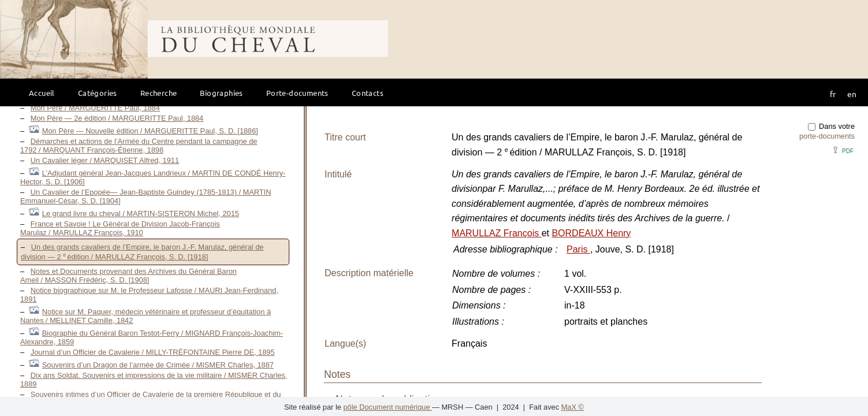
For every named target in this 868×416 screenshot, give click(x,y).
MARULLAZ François (497, 233)
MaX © (573, 407)
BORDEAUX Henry (591, 233)
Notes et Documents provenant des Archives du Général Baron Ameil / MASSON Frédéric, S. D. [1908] (128, 276)
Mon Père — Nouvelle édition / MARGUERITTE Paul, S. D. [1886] (150, 131)
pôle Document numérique (388, 407)
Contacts (368, 93)
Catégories (98, 93)
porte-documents (827, 136)
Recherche (159, 93)
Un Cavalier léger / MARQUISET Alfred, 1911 (105, 160)
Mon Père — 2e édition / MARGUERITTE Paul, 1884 (117, 118)
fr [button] (833, 94)
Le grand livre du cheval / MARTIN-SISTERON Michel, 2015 (141, 213)
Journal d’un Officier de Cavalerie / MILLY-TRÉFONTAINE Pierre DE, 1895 (153, 352)
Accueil (42, 93)
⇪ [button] (843, 150)
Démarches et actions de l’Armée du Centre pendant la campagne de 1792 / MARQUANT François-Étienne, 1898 (139, 146)
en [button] (852, 94)
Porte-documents (297, 93)
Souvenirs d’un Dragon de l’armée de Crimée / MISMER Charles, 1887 (158, 365)
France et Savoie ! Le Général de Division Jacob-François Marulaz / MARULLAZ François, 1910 (120, 228)
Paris (578, 249)
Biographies (221, 93)
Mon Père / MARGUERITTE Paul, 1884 (95, 108)
